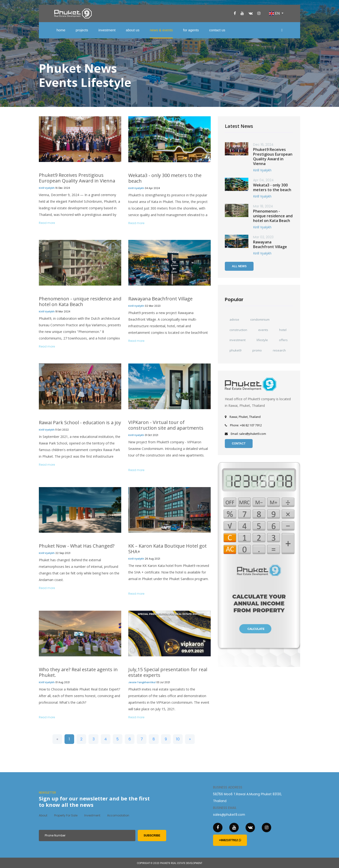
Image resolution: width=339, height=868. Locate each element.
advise (234, 319)
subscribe (152, 836)
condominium (260, 319)
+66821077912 (230, 840)
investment (107, 30)
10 (178, 739)
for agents (191, 30)
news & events (161, 30)
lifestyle (262, 340)
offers (283, 340)
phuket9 (235, 350)
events (263, 330)
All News (239, 266)
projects (82, 30)
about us (133, 30)
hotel (283, 330)
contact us (217, 30)
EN (275, 13)
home (61, 30)
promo (257, 350)
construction (238, 330)
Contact (239, 444)
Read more (47, 223)
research (279, 350)
